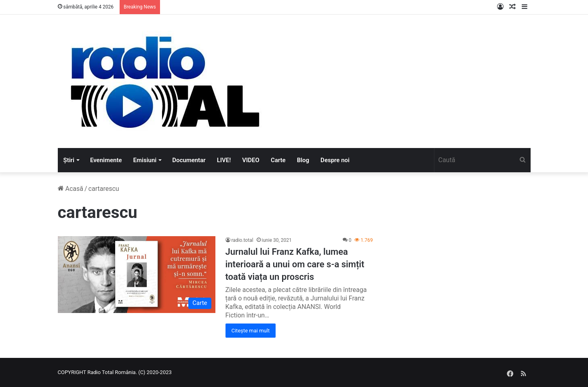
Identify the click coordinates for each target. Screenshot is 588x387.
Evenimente (106, 160)
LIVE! (224, 160)
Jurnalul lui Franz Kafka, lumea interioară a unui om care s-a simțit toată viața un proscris (295, 264)
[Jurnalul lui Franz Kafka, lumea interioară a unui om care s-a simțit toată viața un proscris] (137, 274)
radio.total (242, 240)
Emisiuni (145, 160)
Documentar (189, 160)
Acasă (71, 189)
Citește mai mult (251, 331)
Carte (278, 160)
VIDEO (251, 160)
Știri (69, 160)
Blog (303, 160)
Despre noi (335, 160)
